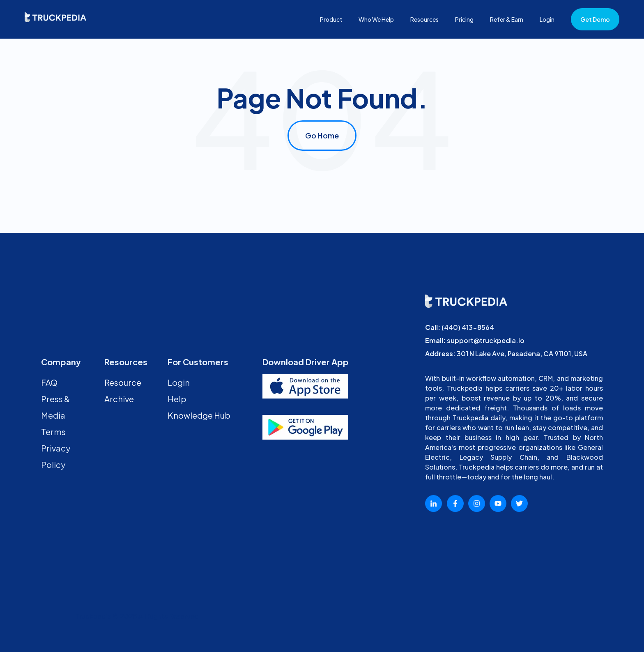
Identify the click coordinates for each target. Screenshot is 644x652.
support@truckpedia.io (486, 340)
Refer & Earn (507, 19)
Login (547, 19)
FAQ (49, 382)
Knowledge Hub (199, 415)
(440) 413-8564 (468, 327)
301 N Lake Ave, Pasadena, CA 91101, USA (522, 354)
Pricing (464, 19)
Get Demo (595, 19)
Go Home (322, 135)
